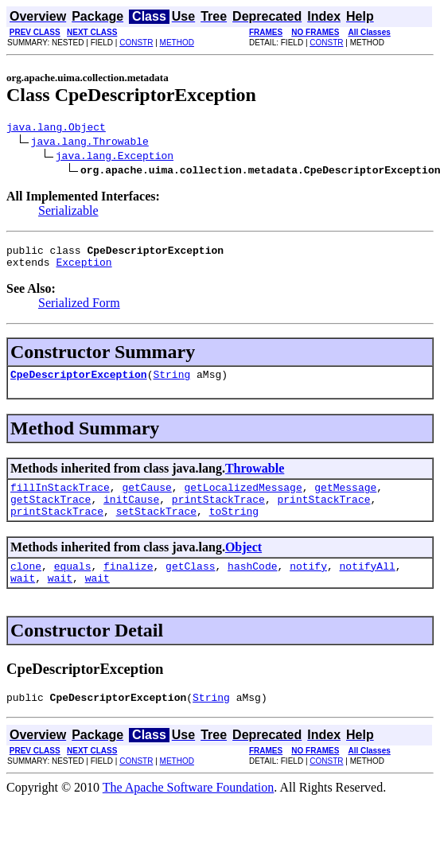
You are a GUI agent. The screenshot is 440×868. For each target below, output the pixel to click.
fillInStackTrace (60, 499)
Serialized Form (79, 310)
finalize (128, 585)
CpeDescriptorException (79, 383)
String (171, 383)
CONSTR (136, 43)
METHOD (177, 43)
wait (23, 599)
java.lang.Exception (115, 158)
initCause (131, 513)
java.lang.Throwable (90, 143)
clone (26, 585)
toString (234, 527)
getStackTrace (51, 513)
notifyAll (368, 585)
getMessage (345, 499)
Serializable (68, 213)
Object (243, 564)
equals (73, 585)
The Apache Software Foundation (189, 811)
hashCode (252, 585)
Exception (84, 269)
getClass (190, 585)
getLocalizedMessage (243, 499)
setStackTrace (156, 527)
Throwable (255, 478)
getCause (146, 499)
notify (308, 585)
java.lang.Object (56, 129)
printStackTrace (218, 513)
